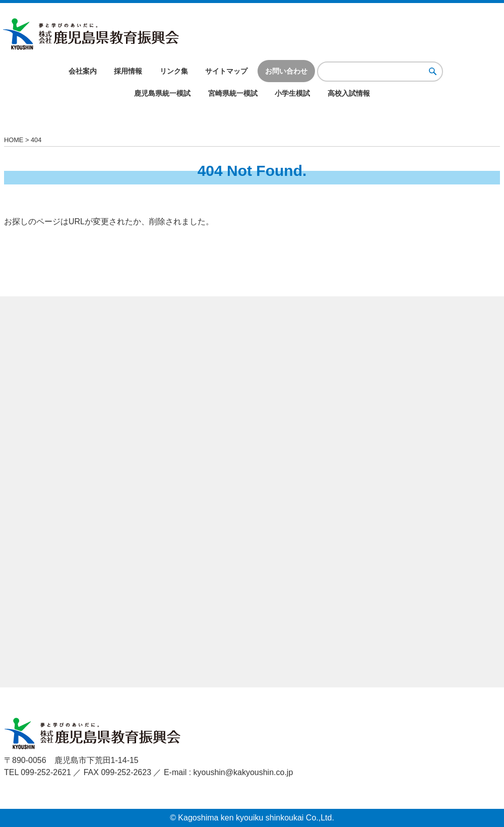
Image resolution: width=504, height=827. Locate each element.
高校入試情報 (349, 93)
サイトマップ (226, 71)
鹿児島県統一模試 (162, 93)
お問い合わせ (286, 71)
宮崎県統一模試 (233, 93)
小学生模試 (292, 93)
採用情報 (128, 71)
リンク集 (174, 71)
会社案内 (83, 71)
